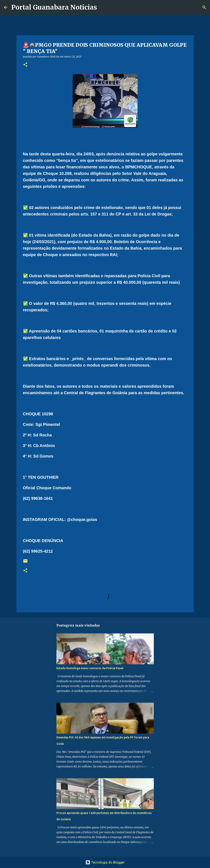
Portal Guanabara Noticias (54, 7)
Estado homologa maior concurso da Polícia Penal (90, 668)
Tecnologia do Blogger (105, 862)
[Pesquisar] (103, 7)
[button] (25, 65)
